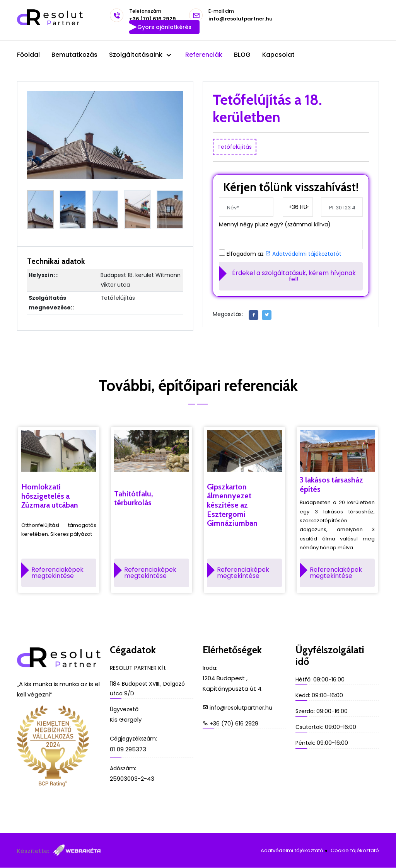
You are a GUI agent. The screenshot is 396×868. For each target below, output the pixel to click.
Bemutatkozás (74, 55)
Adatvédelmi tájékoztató (293, 850)
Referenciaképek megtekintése (57, 573)
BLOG (242, 55)
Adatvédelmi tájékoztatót (303, 254)
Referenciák (204, 55)
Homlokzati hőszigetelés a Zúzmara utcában (50, 496)
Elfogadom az (284, 254)
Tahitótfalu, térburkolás (134, 499)
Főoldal (28, 55)
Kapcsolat (278, 55)
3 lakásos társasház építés (332, 485)
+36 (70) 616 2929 (153, 16)
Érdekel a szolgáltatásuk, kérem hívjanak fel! (294, 276)
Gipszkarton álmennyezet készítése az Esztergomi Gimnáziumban (233, 506)
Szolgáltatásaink (137, 55)
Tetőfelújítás (235, 147)
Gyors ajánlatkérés (164, 27)
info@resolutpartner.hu (241, 16)
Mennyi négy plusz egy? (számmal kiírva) (275, 224)
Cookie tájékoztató (355, 850)
